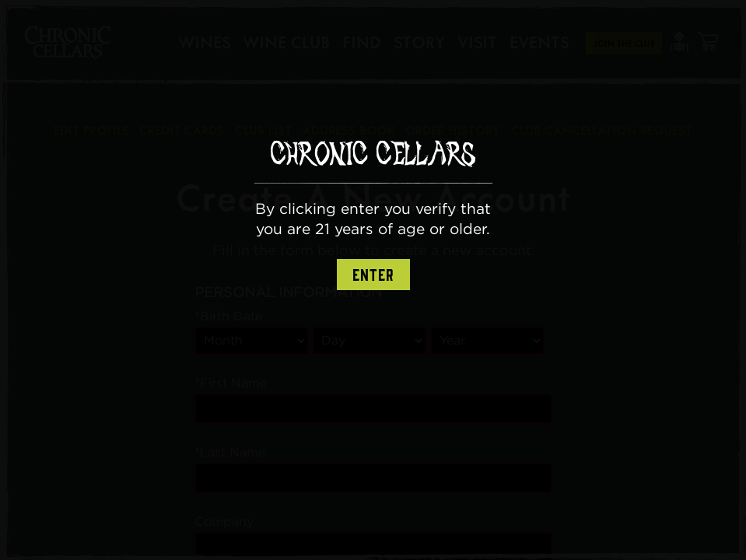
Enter (373, 275)
